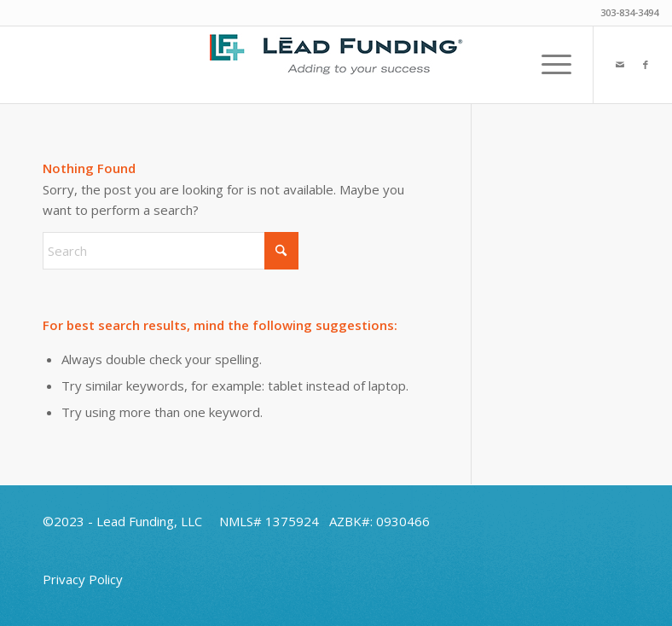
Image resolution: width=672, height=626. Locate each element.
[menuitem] (548, 65)
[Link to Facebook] (646, 65)
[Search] (171, 251)
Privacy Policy (83, 579)
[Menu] (548, 65)
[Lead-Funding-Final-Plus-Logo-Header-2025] (336, 65)
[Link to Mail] (620, 65)
